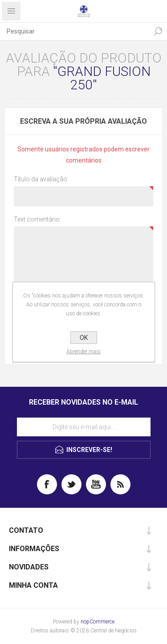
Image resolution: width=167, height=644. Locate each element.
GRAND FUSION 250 (104, 78)
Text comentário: (37, 219)
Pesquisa (158, 31)
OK (84, 338)
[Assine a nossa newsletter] (84, 427)
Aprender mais (83, 351)
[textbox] (75, 31)
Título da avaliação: (41, 179)
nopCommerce (98, 622)
